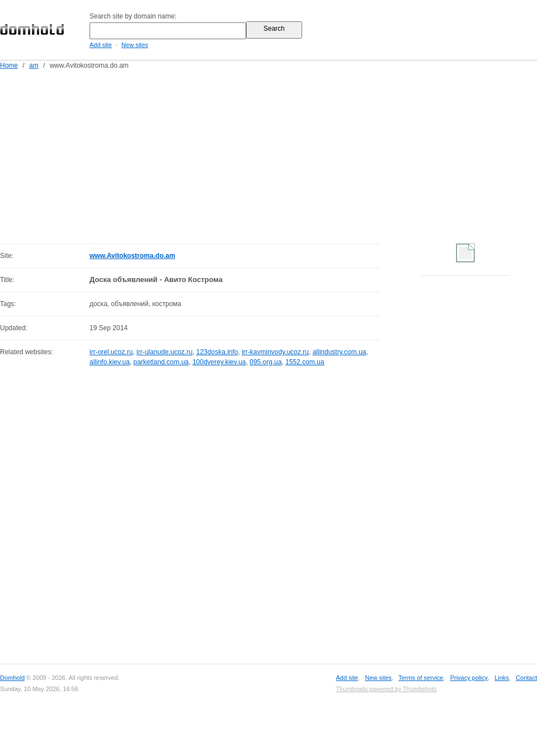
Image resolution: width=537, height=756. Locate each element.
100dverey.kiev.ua (219, 362)
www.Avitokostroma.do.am (132, 256)
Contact (526, 678)
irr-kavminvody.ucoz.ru (275, 352)
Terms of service (421, 678)
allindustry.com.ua (340, 352)
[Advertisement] (215, 154)
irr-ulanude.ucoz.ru (164, 352)
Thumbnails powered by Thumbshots (386, 689)
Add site (101, 45)
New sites (135, 45)
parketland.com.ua (161, 362)
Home (9, 65)
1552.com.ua (305, 362)
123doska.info (217, 352)
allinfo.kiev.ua (110, 362)
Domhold (12, 678)
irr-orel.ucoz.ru (111, 352)
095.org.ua (265, 362)
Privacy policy (469, 678)
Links (502, 678)
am (34, 65)
